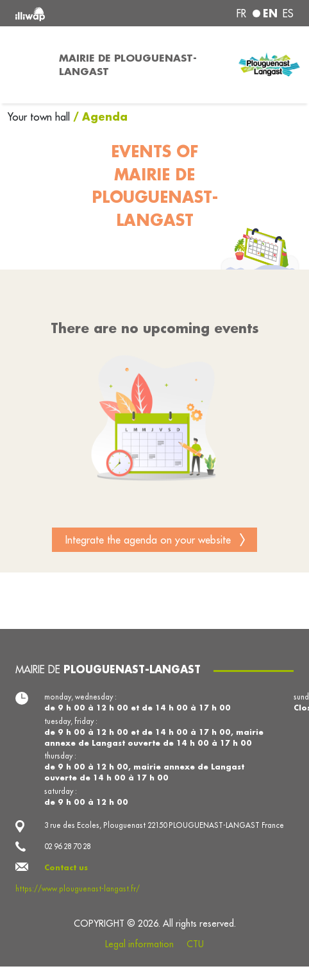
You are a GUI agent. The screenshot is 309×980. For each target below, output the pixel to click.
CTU (195, 944)
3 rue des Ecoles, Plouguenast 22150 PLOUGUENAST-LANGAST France (164, 825)
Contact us (66, 867)
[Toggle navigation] (26, 65)
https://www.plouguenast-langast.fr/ (78, 889)
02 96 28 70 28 (67, 847)
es (288, 13)
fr (241, 13)
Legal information (139, 944)
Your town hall (40, 117)
